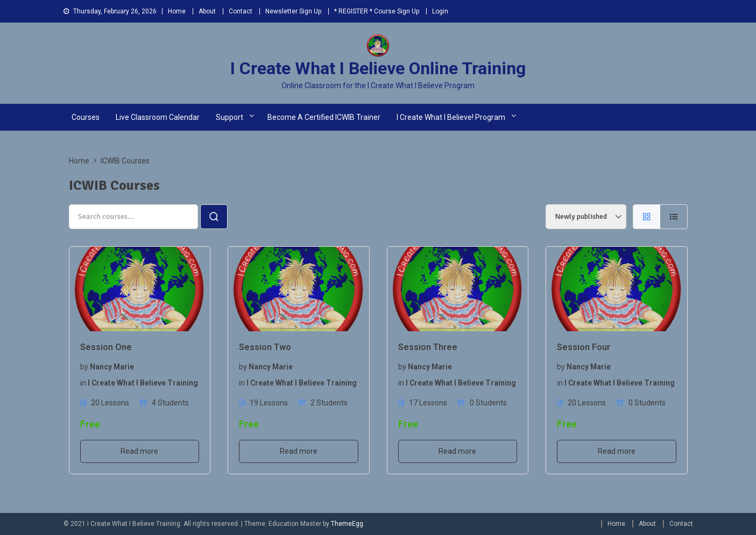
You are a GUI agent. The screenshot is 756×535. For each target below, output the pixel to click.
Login (440, 11)
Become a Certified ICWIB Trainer (324, 117)
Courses (86, 117)
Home (177, 11)
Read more (139, 451)
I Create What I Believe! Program (451, 117)
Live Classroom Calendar (158, 117)
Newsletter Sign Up (293, 11)
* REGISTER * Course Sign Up (377, 11)
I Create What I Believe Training (143, 383)
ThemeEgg (347, 524)
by (84, 367)
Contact (241, 11)
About (207, 11)
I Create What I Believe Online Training (378, 68)
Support (229, 117)
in (83, 383)
